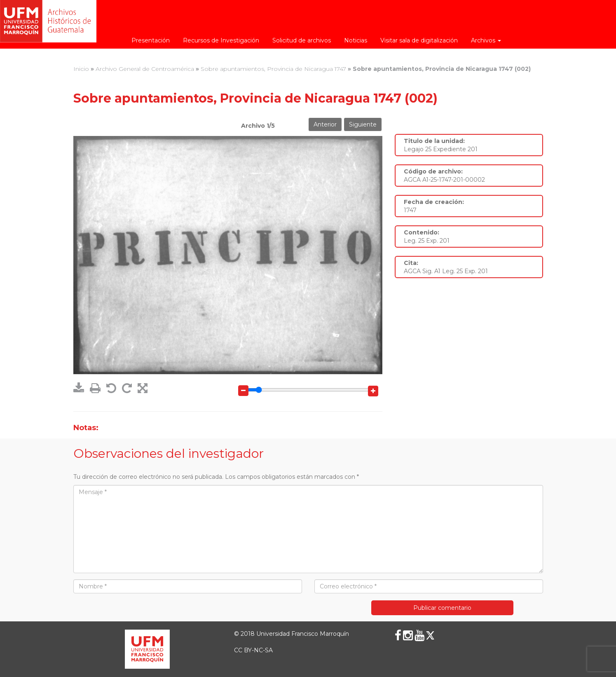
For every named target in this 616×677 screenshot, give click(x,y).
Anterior (325, 124)
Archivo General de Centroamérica (145, 69)
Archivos (486, 40)
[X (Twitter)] (430, 635)
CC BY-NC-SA (253, 650)
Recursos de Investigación (221, 40)
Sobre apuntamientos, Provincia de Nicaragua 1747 (273, 69)
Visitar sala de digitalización (419, 40)
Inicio (81, 69)
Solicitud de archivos (302, 40)
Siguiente (363, 124)
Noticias (356, 40)
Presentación (151, 40)
